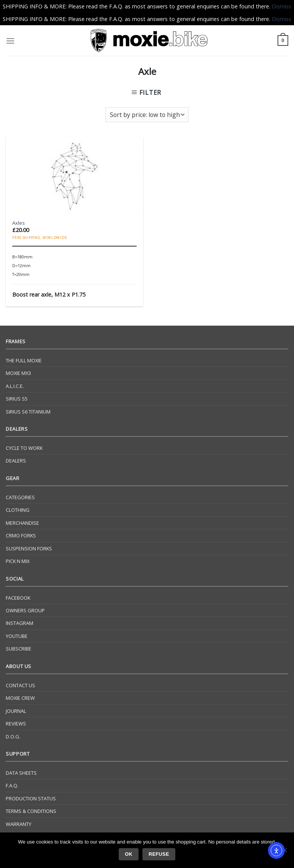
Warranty (19, 824)
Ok (129, 854)
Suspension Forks (29, 548)
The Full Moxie (24, 360)
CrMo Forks (21, 535)
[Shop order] (147, 115)
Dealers (16, 461)
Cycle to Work (24, 448)
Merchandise (22, 523)
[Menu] (10, 41)
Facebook (18, 598)
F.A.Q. (12, 785)
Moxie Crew (20, 698)
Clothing (18, 510)
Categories (20, 497)
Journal (16, 711)
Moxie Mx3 (18, 373)
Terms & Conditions (31, 811)
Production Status (31, 798)
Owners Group (25, 610)
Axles (19, 223)
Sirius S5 (17, 399)
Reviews (16, 724)
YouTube (17, 636)
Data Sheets (21, 773)
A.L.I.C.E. (15, 386)
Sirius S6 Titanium (28, 412)
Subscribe (19, 649)
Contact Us (20, 685)
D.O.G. (13, 737)
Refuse (159, 854)
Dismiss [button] (282, 6)
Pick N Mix (18, 561)
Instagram (20, 623)
